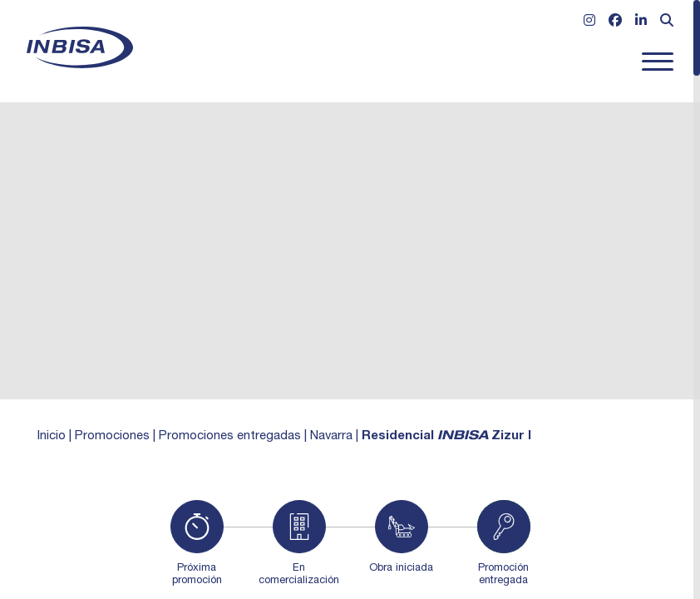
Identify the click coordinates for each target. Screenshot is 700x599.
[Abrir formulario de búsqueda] (667, 22)
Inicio (52, 436)
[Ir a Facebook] (615, 22)
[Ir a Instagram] (589, 22)
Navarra (331, 436)
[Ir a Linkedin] (641, 22)
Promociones (112, 436)
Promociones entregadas (230, 436)
